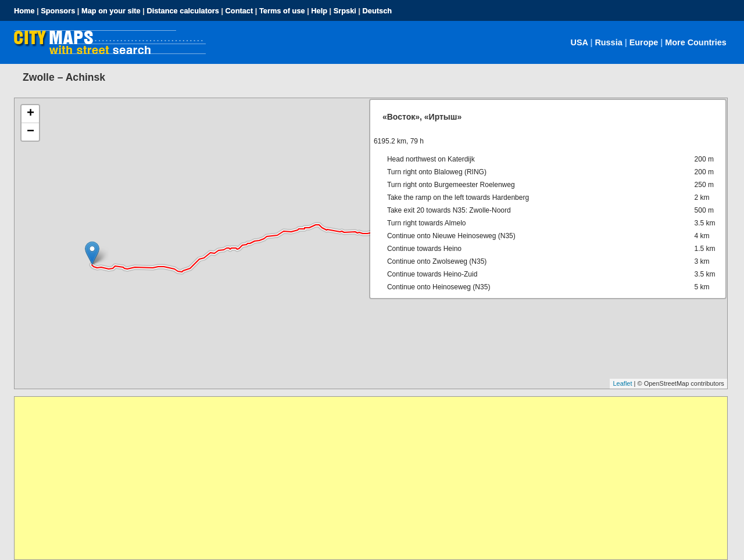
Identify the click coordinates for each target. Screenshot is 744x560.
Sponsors (58, 11)
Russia (608, 42)
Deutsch (378, 11)
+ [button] (31, 114)
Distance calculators (183, 11)
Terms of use (282, 11)
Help (319, 11)
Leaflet (622, 383)
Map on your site (111, 11)
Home (24, 11)
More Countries (696, 42)
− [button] (31, 132)
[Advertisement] (363, 478)
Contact (239, 11)
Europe (644, 42)
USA (580, 42)
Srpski (345, 11)
